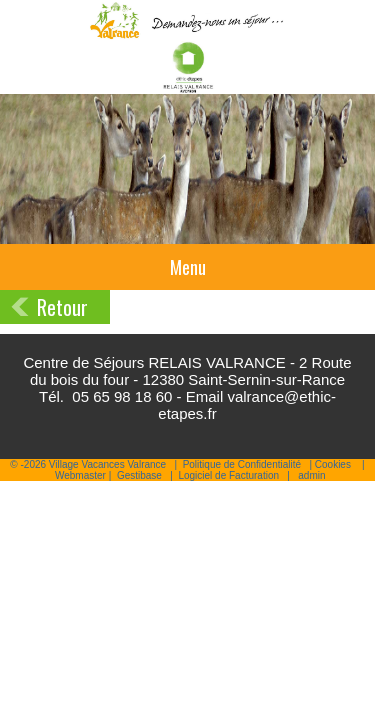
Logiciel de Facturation (228, 475)
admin (311, 475)
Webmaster (80, 475)
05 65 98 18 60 (122, 396)
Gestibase (139, 475)
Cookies (333, 464)
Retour (62, 307)
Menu (188, 267)
